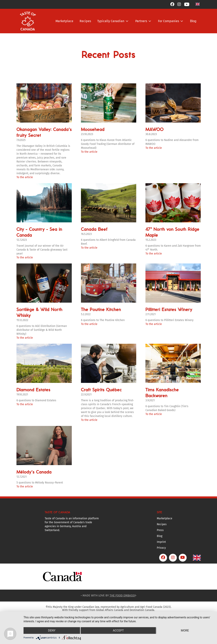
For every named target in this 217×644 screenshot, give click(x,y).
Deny (52, 630)
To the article (25, 177)
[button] (198, 4)
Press (160, 530)
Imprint (161, 542)
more (185, 630)
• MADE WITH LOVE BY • (109, 595)
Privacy (161, 548)
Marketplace (64, 21)
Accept (118, 630)
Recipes (85, 21)
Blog (193, 21)
